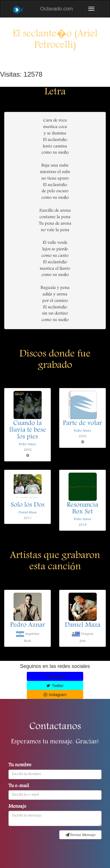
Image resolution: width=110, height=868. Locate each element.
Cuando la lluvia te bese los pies (28, 430)
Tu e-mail (19, 786)
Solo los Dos (28, 505)
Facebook (55, 677)
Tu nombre (20, 765)
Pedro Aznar (27, 444)
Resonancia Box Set (82, 509)
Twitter (55, 686)
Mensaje (17, 807)
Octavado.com (56, 9)
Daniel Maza (28, 512)
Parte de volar (82, 424)
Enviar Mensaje (81, 835)
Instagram (55, 695)
